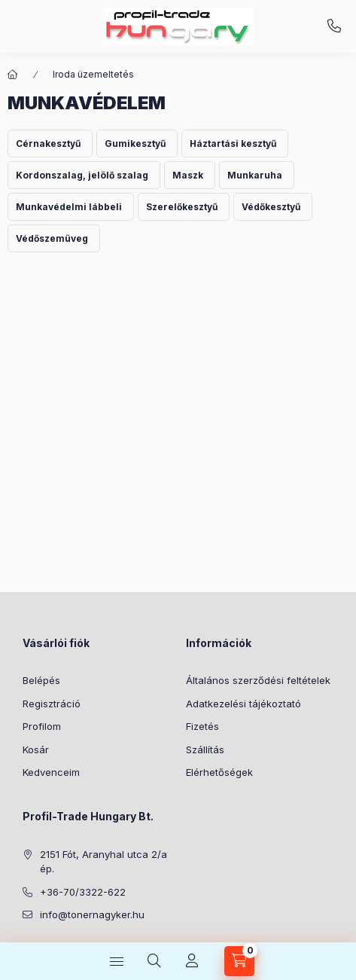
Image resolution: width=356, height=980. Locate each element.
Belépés (41, 680)
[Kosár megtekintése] (239, 961)
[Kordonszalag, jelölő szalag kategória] (84, 175)
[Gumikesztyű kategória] (137, 143)
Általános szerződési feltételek (258, 680)
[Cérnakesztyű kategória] (50, 143)
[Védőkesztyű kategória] (273, 207)
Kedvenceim (51, 772)
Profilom (42, 726)
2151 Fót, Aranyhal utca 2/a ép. (103, 862)
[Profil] (192, 961)
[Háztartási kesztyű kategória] (235, 143)
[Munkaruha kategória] (257, 175)
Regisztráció (52, 704)
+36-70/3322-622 (334, 26)
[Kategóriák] (117, 961)
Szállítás (205, 750)
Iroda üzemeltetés (93, 74)
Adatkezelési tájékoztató (243, 704)
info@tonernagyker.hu (92, 914)
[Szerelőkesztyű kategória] (184, 207)
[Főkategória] (13, 75)
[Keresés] (154, 961)
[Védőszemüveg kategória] (54, 238)
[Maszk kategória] (190, 175)
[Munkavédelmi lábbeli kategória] (71, 207)
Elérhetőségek (219, 772)
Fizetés (202, 726)
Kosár (36, 750)
